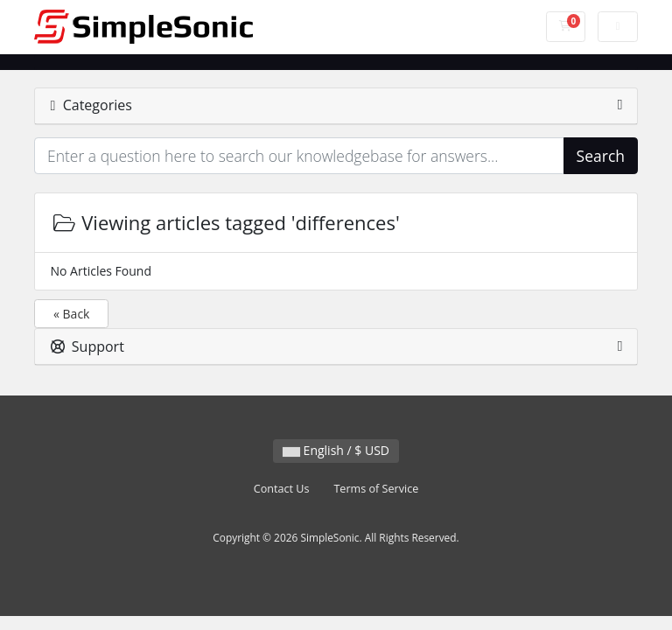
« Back (71, 314)
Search (601, 156)
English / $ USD (336, 450)
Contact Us (282, 489)
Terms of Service (376, 489)
